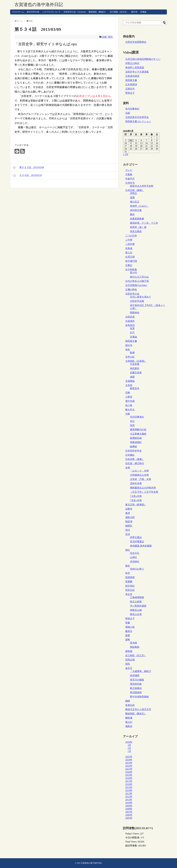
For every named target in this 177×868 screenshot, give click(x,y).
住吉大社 (135, 553)
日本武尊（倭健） (135, 459)
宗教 (128, 393)
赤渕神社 (135, 562)
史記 (132, 421)
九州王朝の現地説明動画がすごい (143, 59)
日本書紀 (130, 455)
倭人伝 (129, 253)
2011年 (129, 800)
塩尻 (132, 425)
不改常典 (135, 364)
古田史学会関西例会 (136, 42)
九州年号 (130, 183)
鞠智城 (129, 718)
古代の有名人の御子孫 (137, 281)
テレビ (129, 170)
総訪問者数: (132, 846)
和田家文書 (131, 80)
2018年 (129, 778)
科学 (128, 573)
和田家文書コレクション (138, 121)
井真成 (129, 248)
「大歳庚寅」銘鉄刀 (141, 671)
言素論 (143, 12)
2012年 (129, 797)
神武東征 (135, 368)
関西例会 (135, 313)
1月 (129, 751)
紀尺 (132, 333)
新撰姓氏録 (136, 438)
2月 (129, 748)
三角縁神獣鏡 (137, 597)
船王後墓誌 (136, 688)
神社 (128, 550)
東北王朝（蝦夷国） (136, 505)
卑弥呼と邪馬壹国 (135, 68)
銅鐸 (128, 701)
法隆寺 (129, 509)
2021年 (129, 769)
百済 (128, 534)
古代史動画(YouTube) (136, 285)
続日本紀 (130, 586)
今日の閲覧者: (133, 838)
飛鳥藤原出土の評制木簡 (143, 488)
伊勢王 (133, 193)
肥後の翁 (130, 627)
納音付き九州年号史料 (142, 186)
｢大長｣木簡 (136, 496)
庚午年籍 (130, 401)
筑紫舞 (129, 582)
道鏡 (132, 377)
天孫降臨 (130, 381)
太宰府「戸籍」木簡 (141, 479)
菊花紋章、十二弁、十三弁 (144, 223)
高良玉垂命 (136, 231)
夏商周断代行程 (138, 430)
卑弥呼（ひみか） (139, 206)
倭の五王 (135, 202)
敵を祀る (130, 410)
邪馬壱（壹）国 (138, 227)
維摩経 (133, 446)
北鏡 (128, 113)
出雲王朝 (130, 257)
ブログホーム (18, 12)
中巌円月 (130, 179)
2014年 (129, 790)
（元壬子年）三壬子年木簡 (144, 492)
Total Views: (132, 842)
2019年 (129, 775)
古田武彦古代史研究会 (137, 117)
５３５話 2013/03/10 (27, 176)
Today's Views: (133, 834)
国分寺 (134, 12)
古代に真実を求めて (141, 297)
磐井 (132, 214)
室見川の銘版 (137, 680)
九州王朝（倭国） (135, 190)
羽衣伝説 (130, 590)
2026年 (129, 742)
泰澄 (128, 513)
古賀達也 (130, 321)
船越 (132, 353)
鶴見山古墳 (136, 614)
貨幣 (128, 640)
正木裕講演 (131, 84)
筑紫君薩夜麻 (137, 219)
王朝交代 (130, 89)
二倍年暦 (130, 244)
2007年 (129, 812)
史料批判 (130, 325)
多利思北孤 (136, 210)
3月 (129, 745)
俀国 (132, 198)
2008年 (129, 809)
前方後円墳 (131, 261)
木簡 (128, 468)
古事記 (129, 265)
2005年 (129, 818)
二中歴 (129, 240)
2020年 (129, 772)
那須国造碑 (136, 692)
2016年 (129, 784)
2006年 (129, 815)
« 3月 (126, 154)
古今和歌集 (131, 269)
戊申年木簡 (136, 483)
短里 (132, 328)
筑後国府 (130, 577)
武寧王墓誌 (136, 537)
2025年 (129, 757)
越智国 (129, 651)
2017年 (129, 781)
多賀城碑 (135, 675)
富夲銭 (133, 643)
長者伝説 (130, 705)
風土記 (129, 722)
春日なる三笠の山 (139, 277)
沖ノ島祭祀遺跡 (138, 606)
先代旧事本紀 (132, 109)
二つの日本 (131, 236)
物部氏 (129, 526)
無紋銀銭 (135, 647)
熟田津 (129, 522)
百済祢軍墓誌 (137, 542)
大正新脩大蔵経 (138, 434)
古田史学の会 (132, 294)
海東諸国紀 (136, 442)
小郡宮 (129, 397)
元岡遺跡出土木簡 (139, 475)
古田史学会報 (137, 301)
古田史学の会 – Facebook (75, 12)
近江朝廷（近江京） (119, 12)
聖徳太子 (130, 93)
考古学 (129, 594)
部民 (128, 664)
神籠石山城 (136, 610)
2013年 (129, 793)
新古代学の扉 (33, 12)
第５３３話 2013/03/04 (28, 168)
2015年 (129, 787)
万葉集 (129, 174)
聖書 (128, 623)
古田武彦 (130, 317)
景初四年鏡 (136, 684)
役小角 (129, 405)
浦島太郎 (130, 517)
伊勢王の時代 (132, 63)
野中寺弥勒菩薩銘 (139, 697)
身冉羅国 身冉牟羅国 (141, 546)
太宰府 (129, 385)
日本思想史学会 (133, 451)
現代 (110, 37)
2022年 (129, 766)
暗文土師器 (136, 602)
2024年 (129, 760)
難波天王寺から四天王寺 (138, 709)
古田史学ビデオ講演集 (137, 72)
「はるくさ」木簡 (139, 471)
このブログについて (51, 12)
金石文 (129, 668)
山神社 (133, 557)
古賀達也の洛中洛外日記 (39, 4)
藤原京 (129, 631)
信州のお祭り (137, 569)
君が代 (133, 273)
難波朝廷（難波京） (98, 12)
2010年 (129, 803)
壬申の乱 (130, 357)
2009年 (129, 806)
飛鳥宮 (129, 726)
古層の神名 (131, 290)
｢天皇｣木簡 (136, 500)
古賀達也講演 (132, 76)
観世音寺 (135, 388)
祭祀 (128, 566)
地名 (128, 350)
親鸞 (128, 635)
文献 (104, 37)
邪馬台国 (130, 660)
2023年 (129, 763)
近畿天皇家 (136, 373)
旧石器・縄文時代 (135, 463)
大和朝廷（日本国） (136, 361)
